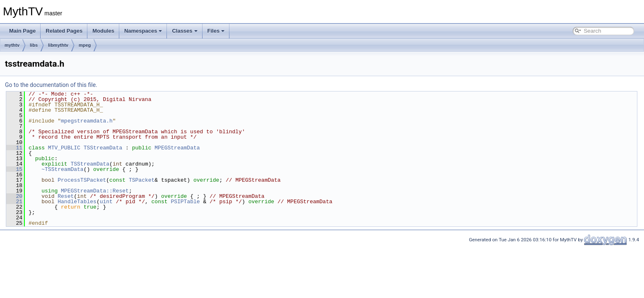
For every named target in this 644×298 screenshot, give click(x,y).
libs (34, 45)
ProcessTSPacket (82, 180)
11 (14, 148)
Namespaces (143, 31)
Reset (66, 196)
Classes (185, 31)
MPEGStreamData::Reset (95, 191)
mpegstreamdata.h (87, 121)
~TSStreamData (62, 169)
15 (14, 169)
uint (106, 202)
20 (14, 196)
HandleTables (77, 202)
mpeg (85, 45)
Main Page (22, 31)
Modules (103, 31)
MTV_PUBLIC (64, 148)
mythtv (12, 45)
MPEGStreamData (177, 148)
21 (14, 202)
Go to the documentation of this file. (51, 85)
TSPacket (142, 180)
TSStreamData (103, 148)
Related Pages (64, 31)
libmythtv (58, 45)
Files (216, 31)
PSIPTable (185, 202)
